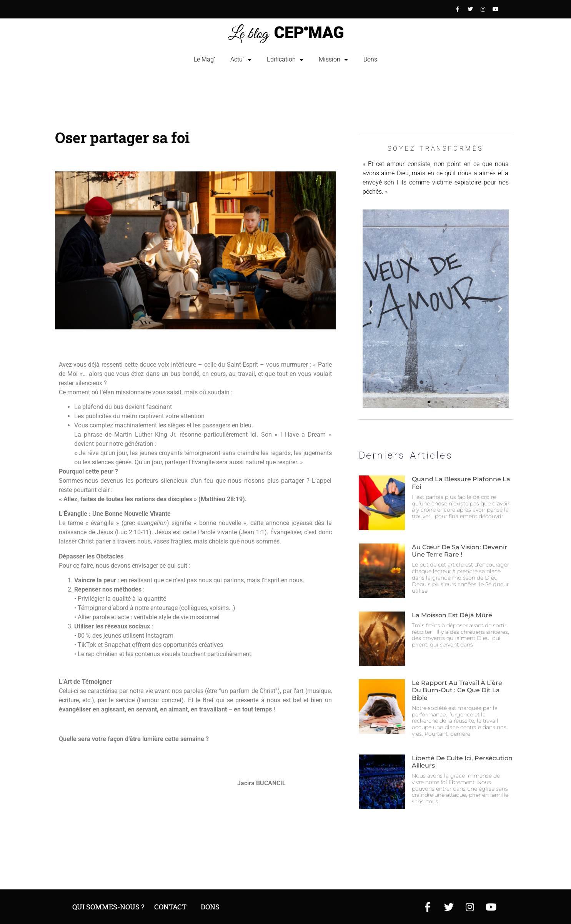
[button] (371, 309)
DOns (210, 907)
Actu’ (241, 60)
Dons (370, 59)
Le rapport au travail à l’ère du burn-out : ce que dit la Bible (457, 690)
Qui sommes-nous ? (108, 907)
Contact (170, 907)
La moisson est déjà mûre (452, 615)
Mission (333, 60)
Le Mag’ (204, 59)
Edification (285, 60)
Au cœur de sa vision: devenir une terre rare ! (459, 551)
